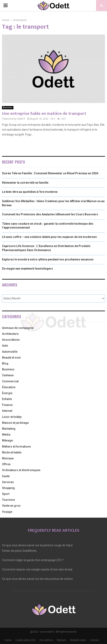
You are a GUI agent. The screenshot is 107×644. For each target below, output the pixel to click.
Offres (6, 464)
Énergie (7, 393)
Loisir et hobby (12, 417)
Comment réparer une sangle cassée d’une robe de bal (37, 569)
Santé (6, 476)
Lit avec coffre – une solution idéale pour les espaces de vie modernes (49, 237)
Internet (7, 411)
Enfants (7, 399)
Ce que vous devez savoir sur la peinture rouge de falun (37, 545)
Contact (94, 640)
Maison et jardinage (15, 423)
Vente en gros (11, 506)
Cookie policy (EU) (26, 640)
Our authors (46, 640)
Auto (5, 346)
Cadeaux (8, 375)
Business (8, 108)
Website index (78, 640)
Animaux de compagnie (18, 328)
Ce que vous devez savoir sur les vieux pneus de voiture (37, 579)
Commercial (10, 381)
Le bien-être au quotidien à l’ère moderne (30, 192)
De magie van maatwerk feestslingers (27, 269)
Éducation (9, 387)
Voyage (7, 512)
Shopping (8, 488)
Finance (7, 405)
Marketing (9, 429)
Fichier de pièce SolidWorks (19, 551)
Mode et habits (12, 452)
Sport (6, 494)
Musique (8, 458)
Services (8, 482)
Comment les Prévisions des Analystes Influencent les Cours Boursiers (50, 214)
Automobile (10, 352)
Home (8, 640)
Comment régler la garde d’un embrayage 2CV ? (33, 560)
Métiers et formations (16, 447)
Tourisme (8, 500)
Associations (11, 340)
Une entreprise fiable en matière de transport (44, 114)
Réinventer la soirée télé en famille (25, 183)
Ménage (7, 440)
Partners (62, 640)
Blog (5, 363)
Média (6, 435)
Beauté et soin (11, 358)
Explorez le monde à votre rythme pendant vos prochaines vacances (48, 259)
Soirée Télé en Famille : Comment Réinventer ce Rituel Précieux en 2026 (50, 173)
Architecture (10, 334)
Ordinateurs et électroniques (21, 470)
